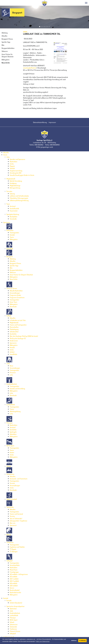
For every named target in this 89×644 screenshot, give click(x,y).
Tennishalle (13, 219)
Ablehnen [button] (74, 641)
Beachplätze (13, 217)
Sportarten (7, 222)
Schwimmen (10, 474)
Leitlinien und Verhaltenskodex (19, 196)
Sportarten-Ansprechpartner (16, 606)
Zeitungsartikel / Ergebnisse (18, 521)
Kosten (12, 452)
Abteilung (5, 33)
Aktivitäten (13, 434)
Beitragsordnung (15, 188)
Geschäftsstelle (14, 208)
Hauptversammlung (16, 171)
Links (11, 375)
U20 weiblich (14, 586)
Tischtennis (10, 542)
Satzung (12, 194)
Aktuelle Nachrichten (16, 291)
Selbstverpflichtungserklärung (19, 200)
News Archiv (6, 63)
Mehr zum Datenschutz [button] (43, 641)
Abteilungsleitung (15, 411)
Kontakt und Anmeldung (17, 389)
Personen (13, 373)
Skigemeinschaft (12, 499)
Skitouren (5, 51)
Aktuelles (4, 36)
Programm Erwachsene (17, 297)
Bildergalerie (6, 60)
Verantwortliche (15, 565)
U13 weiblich (13, 577)
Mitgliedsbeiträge (15, 185)
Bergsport (17, 12)
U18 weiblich (13, 583)
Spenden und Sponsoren (17, 159)
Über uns (13, 523)
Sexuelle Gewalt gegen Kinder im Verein (22, 175)
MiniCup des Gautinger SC (18, 338)
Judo (8, 363)
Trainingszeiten (14, 233)
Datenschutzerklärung (40, 122)
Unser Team (13, 302)
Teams (12, 237)
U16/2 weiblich (14, 581)
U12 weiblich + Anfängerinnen (19, 574)
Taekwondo (10, 507)
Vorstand (13, 206)
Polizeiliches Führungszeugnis (19, 198)
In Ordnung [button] (82, 641)
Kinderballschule (12, 384)
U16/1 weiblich (14, 579)
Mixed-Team (14, 570)
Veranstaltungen (15, 293)
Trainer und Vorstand (16, 514)
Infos (8, 157)
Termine (12, 483)
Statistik (12, 168)
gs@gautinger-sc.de (47, 147)
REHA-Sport (10, 446)
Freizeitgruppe (14, 572)
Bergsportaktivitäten (8, 48)
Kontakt (12, 235)
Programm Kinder (15, 295)
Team (8, 204)
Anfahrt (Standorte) (16, 603)
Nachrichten (13, 162)
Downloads (13, 307)
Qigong (9, 534)
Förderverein (14, 341)
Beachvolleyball (15, 590)
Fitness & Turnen (12, 288)
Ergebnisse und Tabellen (17, 547)
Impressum (52, 122)
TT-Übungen (14, 551)
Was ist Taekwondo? (16, 518)
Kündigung (13, 183)
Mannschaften (14, 327)
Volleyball (9, 561)
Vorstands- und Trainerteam (19, 479)
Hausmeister (14, 211)
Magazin (12, 166)
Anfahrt (12, 352)
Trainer (12, 409)
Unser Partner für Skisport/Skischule (21, 275)
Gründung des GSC (16, 173)
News (11, 366)
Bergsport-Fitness (7, 39)
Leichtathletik (11, 405)
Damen (12, 588)
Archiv (12, 164)
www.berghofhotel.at (30, 68)
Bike (3, 45)
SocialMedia (13, 354)
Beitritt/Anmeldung (16, 181)
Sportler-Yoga (6, 42)
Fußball (9, 316)
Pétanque (9, 423)
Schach (9, 466)
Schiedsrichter (14, 332)
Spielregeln (13, 432)
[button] (40, 27)
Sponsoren (13, 343)
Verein (5, 155)
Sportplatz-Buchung (13, 214)
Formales (9, 191)
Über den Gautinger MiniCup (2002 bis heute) (24, 336)
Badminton (10, 230)
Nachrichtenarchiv (15, 592)
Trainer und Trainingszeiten (18, 325)
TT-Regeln (13, 549)
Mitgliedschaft (11, 179)
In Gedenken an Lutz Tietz (18, 320)
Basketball (10, 249)
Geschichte (13, 334)
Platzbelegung (14, 329)
